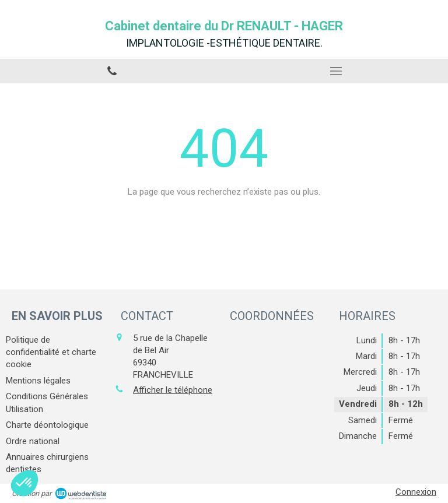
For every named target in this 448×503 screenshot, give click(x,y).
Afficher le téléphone (173, 390)
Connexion (416, 492)
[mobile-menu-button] (336, 71)
